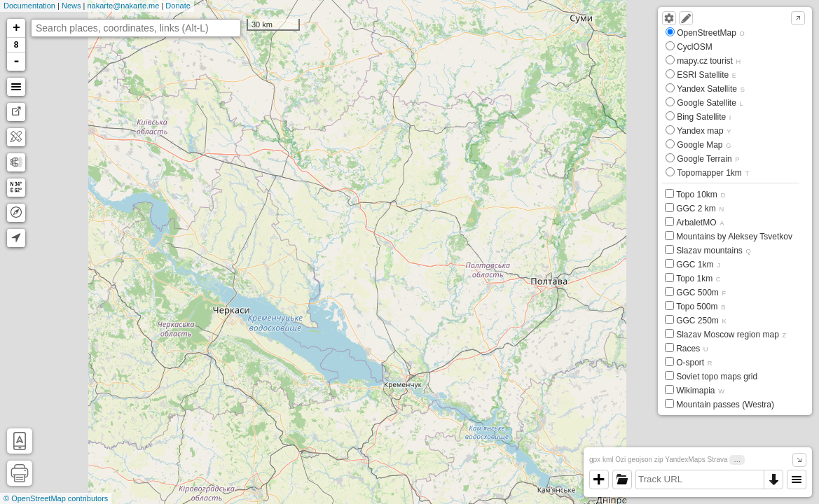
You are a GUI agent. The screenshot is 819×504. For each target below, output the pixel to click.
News (71, 6)
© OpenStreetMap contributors (56, 498)
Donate (178, 6)
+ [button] (16, 28)
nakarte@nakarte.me (123, 6)
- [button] (17, 62)
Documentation (29, 6)
